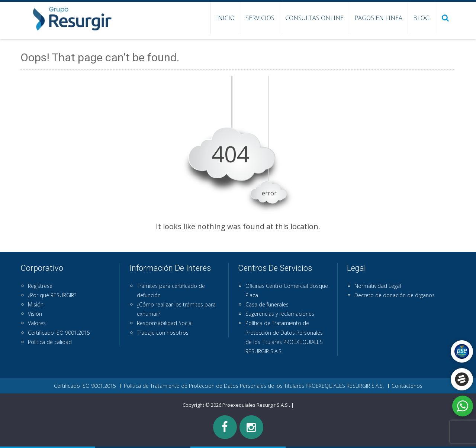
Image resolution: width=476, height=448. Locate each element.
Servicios (260, 18)
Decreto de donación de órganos (395, 295)
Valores (37, 323)
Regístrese (40, 286)
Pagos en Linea (378, 18)
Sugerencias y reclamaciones (280, 314)
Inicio (225, 18)
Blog (421, 18)
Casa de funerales (267, 304)
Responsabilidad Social (165, 323)
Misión (36, 304)
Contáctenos (407, 386)
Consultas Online (314, 18)
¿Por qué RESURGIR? (52, 295)
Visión (35, 314)
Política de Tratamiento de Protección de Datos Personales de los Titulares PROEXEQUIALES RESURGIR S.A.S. (254, 386)
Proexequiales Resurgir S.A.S (256, 405)
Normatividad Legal (378, 286)
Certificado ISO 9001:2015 (59, 333)
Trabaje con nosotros (163, 333)
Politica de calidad (50, 342)
